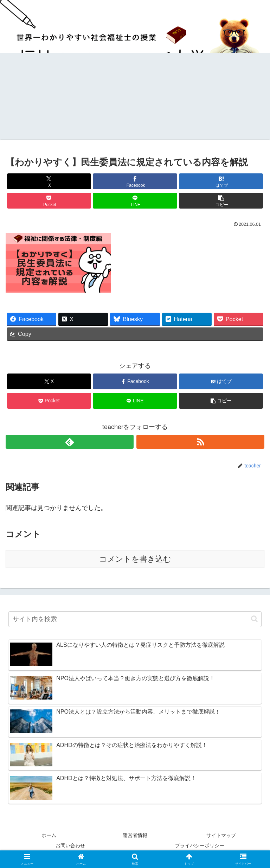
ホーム (49, 835)
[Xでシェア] (49, 181)
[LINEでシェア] (135, 201)
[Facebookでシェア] (135, 181)
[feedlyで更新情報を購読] (70, 442)
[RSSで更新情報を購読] (200, 442)
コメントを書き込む (135, 559)
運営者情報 (135, 835)
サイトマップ (221, 835)
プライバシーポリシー (200, 845)
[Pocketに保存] (49, 201)
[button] (221, 201)
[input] (135, 619)
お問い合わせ (70, 845)
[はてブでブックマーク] (221, 181)
